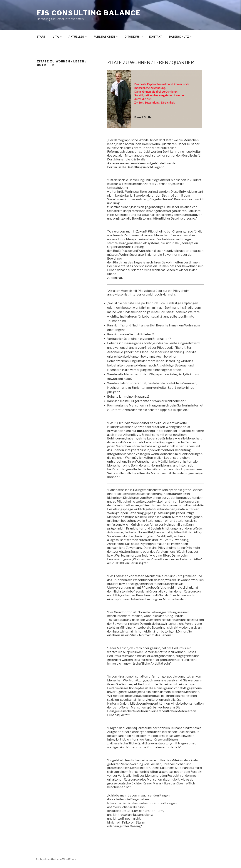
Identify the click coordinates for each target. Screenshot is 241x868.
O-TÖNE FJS (134, 37)
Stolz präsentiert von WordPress (56, 859)
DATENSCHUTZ (181, 37)
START (41, 37)
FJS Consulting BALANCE (89, 13)
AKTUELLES (78, 37)
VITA (57, 37)
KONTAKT (156, 37)
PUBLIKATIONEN (106, 37)
